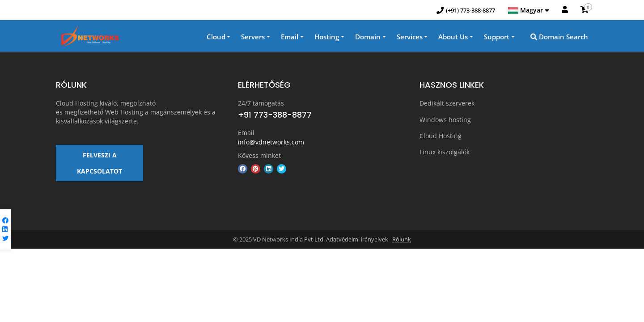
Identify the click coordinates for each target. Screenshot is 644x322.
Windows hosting (445, 120)
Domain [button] (368, 38)
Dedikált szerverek (447, 104)
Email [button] (290, 38)
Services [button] (410, 38)
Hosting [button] (327, 38)
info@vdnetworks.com (271, 142)
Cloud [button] (216, 38)
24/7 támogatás (261, 104)
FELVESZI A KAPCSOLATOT (100, 166)
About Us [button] (453, 38)
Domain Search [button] (559, 38)
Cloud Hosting (441, 135)
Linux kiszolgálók (445, 151)
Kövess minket (259, 156)
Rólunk (402, 243)
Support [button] (497, 38)
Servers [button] (253, 38)
